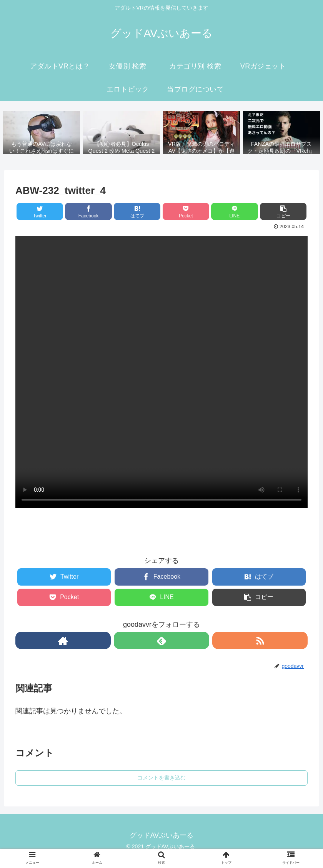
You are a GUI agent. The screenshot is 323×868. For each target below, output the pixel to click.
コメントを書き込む (161, 778)
